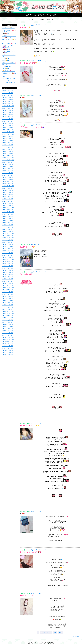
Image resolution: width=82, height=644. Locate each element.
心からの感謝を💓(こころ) (9, 43)
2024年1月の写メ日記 (8, 154)
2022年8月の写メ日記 (8, 190)
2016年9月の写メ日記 (8, 344)
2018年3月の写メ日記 (8, 305)
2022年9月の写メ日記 (8, 188)
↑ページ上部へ (77, 636)
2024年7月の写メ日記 (8, 141)
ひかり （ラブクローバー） (39, 550)
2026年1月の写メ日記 (8, 102)
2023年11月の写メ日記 (8, 158)
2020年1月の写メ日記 (8, 257)
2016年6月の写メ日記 (8, 350)
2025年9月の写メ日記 (8, 110)
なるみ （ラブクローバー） (39, 61)
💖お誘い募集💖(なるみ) (9, 71)
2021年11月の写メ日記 (8, 210)
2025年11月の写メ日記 (8, 106)
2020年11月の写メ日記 (8, 236)
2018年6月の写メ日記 (8, 298)
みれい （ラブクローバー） (39, 593)
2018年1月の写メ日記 (8, 309)
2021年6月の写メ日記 (8, 221)
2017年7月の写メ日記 (8, 322)
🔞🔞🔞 (22, 97)
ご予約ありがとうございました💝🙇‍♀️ (32, 127)
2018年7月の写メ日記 (8, 296)
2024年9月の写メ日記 (8, 136)
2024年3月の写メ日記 (8, 149)
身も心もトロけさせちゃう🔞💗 (30, 552)
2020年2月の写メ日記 (8, 255)
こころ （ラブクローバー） (39, 125)
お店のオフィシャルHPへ (46, 19)
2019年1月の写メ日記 (8, 283)
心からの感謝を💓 (26, 274)
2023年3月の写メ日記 (8, 175)
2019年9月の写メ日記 (8, 266)
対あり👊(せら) (6, 59)
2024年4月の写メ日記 (8, 147)
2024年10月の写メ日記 (8, 134)
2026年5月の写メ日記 (8, 93)
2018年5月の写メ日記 (8, 301)
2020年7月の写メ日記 (8, 244)
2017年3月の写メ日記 (8, 331)
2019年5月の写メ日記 (8, 275)
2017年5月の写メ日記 (8, 327)
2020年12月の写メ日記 (8, 234)
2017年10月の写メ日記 (8, 316)
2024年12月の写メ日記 (8, 130)
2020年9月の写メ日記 (8, 240)
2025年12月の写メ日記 (8, 104)
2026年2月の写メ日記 (8, 100)
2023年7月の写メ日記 (8, 167)
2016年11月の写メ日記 (8, 340)
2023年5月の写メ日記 (8, 171)
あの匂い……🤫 (25, 27)
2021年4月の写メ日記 (8, 225)
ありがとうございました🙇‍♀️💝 (30, 425)
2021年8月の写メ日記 (8, 216)
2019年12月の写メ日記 (8, 260)
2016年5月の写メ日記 (8, 353)
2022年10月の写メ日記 (8, 186)
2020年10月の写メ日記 (8, 238)
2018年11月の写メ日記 (8, 288)
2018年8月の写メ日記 (8, 294)
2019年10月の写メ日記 (8, 264)
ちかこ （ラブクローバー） (39, 25)
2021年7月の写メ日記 (8, 218)
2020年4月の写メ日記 (8, 251)
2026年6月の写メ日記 (8, 91)
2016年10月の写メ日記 (8, 342)
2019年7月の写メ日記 (8, 270)
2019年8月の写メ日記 (8, 268)
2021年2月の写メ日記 (8, 229)
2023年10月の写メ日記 (8, 160)
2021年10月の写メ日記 (8, 212)
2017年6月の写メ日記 (8, 324)
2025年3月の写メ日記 (8, 123)
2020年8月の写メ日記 (8, 242)
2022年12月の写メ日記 (8, 182)
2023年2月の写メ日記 (8, 177)
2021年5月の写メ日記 (8, 223)
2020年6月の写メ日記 (8, 247)
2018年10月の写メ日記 (8, 290)
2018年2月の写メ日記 (8, 307)
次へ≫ (61, 632)
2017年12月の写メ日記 (8, 311)
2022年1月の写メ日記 (8, 205)
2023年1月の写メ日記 (8, 180)
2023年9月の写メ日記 (8, 162)
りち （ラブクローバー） (38, 245)
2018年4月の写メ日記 (8, 303)
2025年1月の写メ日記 (8, 128)
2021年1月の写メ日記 (8, 231)
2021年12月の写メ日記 (8, 208)
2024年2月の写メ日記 (8, 151)
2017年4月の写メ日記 (8, 329)
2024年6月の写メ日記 (8, 143)
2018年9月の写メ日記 (8, 292)
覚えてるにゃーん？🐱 (27, 247)
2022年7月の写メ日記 (8, 192)
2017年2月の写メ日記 (8, 333)
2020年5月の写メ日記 (8, 249)
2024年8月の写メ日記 (8, 138)
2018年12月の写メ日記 (8, 285)
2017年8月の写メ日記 (8, 320)
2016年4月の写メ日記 (8, 355)
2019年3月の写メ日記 (8, 279)
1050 (55, 632)
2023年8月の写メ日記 (8, 164)
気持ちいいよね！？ (26, 596)
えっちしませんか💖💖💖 (28, 63)
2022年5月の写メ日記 (8, 197)
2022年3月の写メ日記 (8, 201)
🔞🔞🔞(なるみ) (7, 34)
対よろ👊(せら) (6, 61)
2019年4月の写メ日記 (8, 277)
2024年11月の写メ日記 (8, 132)
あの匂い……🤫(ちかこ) (9, 28)
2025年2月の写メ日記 (8, 125)
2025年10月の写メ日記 (8, 108)
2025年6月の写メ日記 (8, 117)
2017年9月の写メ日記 (8, 318)
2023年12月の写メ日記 (8, 156)
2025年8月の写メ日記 (8, 112)
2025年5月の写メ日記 (8, 119)
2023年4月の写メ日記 (8, 173)
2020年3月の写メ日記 (8, 253)
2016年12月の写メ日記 (8, 337)
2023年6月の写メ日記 (8, 169)
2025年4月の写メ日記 (8, 121)
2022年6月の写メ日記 (8, 195)
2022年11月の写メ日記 (8, 184)
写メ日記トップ (33, 19)
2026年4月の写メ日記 (8, 95)
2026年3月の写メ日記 (8, 97)
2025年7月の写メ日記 (8, 115)
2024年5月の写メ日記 (8, 145)
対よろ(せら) (6, 77)
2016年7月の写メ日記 (8, 348)
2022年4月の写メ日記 (8, 199)
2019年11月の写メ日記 (8, 262)
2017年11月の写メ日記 (8, 314)
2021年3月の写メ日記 (8, 227)
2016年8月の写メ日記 (8, 346)
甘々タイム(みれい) (7, 67)
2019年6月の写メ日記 (8, 273)
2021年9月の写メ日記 (8, 214)
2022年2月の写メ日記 (8, 203)
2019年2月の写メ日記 (8, 281)
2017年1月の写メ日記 (8, 335)
